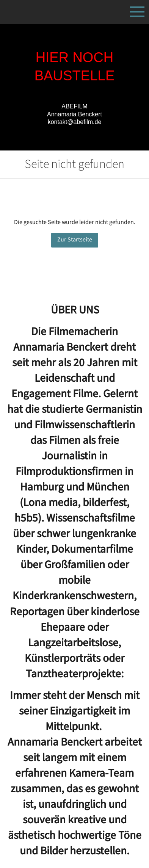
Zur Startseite (75, 240)
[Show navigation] (137, 12)
